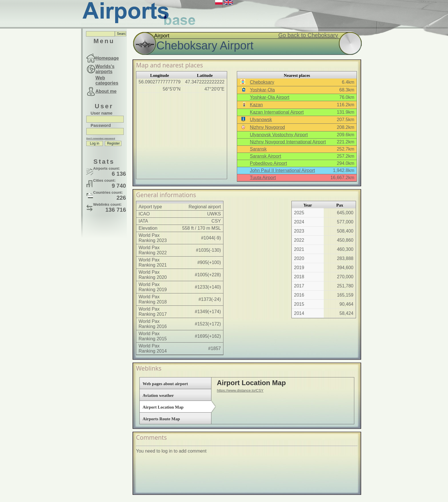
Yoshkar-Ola (262, 90)
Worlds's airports (105, 69)
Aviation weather (158, 395)
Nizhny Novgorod (267, 127)
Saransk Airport (265, 156)
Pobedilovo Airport (268, 163)
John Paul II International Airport (282, 170)
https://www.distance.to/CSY (240, 390)
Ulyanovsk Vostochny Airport (279, 135)
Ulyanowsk (261, 120)
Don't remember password (101, 138)
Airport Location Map (163, 407)
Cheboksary (262, 82)
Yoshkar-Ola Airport (269, 97)
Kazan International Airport (277, 112)
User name (102, 113)
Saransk (258, 149)
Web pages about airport (165, 384)
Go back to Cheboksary (308, 35)
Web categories (107, 80)
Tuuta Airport (263, 178)
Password (101, 125)
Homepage (107, 58)
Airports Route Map (161, 419)
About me (106, 91)
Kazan (256, 105)
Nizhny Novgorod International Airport (288, 142)
